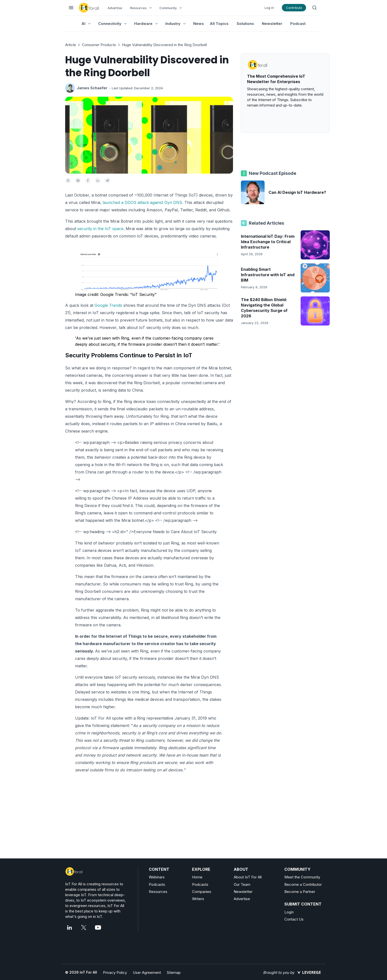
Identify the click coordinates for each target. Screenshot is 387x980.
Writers (198, 899)
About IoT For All (248, 877)
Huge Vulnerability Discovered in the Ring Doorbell (164, 45)
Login (289, 912)
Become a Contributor (303, 884)
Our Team (242, 884)
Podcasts (157, 884)
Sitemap (174, 972)
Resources (158, 892)
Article (71, 45)
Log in (269, 8)
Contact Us (294, 919)
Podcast (298, 24)
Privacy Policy (115, 972)
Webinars (157, 877)
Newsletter (272, 24)
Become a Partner (300, 892)
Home (197, 877)
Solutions (245, 24)
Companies (202, 892)
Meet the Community (302, 877)
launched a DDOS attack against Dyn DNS (142, 202)
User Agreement (147, 972)
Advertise (115, 8)
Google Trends (108, 305)
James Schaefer (92, 88)
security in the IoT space (100, 229)
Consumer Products (99, 45)
